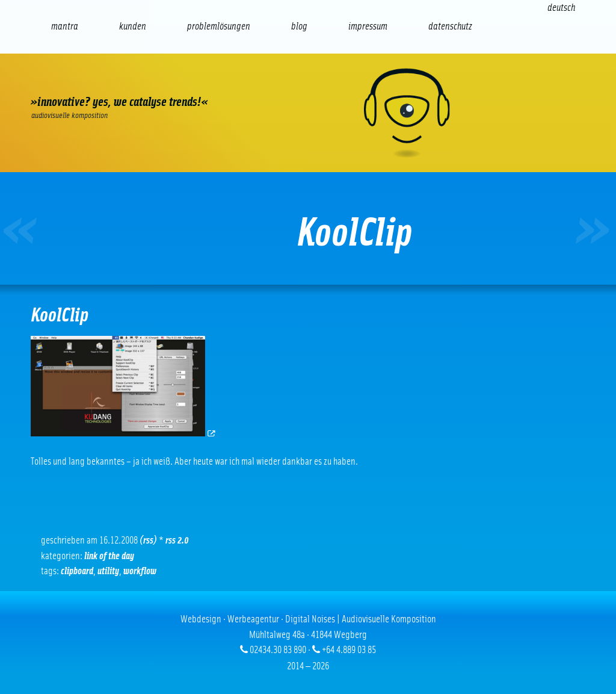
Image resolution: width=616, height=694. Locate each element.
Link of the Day (109, 556)
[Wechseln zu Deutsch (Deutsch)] (561, 8)
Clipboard (77, 571)
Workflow (140, 571)
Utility (108, 571)
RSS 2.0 (177, 540)
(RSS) (148, 540)
